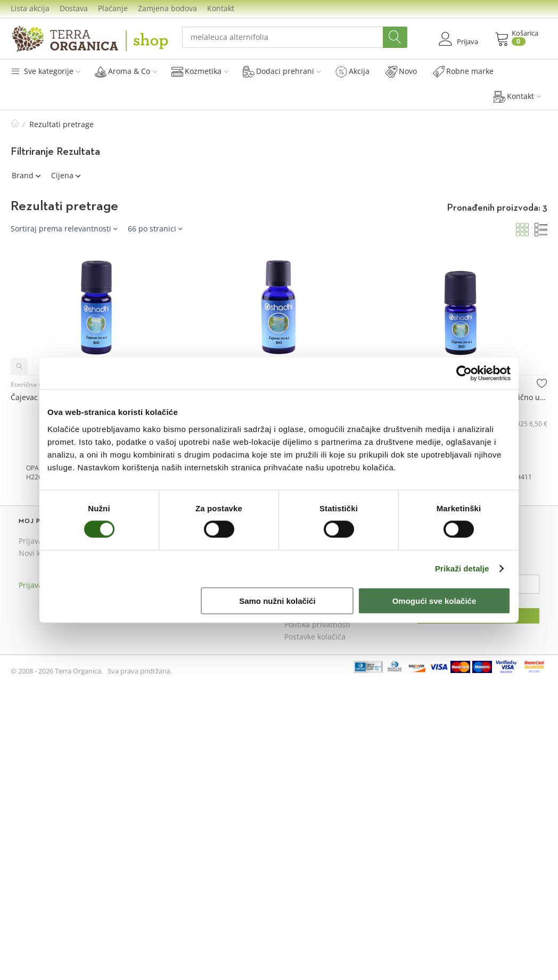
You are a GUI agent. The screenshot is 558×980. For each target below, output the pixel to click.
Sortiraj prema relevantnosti (64, 229)
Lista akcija (30, 8)
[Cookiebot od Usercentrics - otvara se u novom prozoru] (464, 373)
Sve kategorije (46, 71)
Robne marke (463, 71)
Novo (401, 71)
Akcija (352, 71)
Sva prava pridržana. (140, 671)
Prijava (31, 541)
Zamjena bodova (167, 8)
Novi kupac (38, 553)
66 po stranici (155, 229)
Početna (15, 124)
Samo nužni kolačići (277, 600)
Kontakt (221, 8)
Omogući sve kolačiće (434, 600)
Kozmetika (200, 71)
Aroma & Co (126, 71)
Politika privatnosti (317, 624)
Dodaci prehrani (282, 71)
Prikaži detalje (462, 568)
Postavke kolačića (315, 637)
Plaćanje (113, 8)
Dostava (74, 8)
